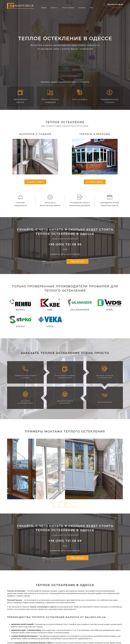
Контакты (82, 8)
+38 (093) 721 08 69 (113, 5)
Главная (44, 8)
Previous (59, 505)
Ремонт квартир (68, 8)
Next (71, 505)
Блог (92, 8)
